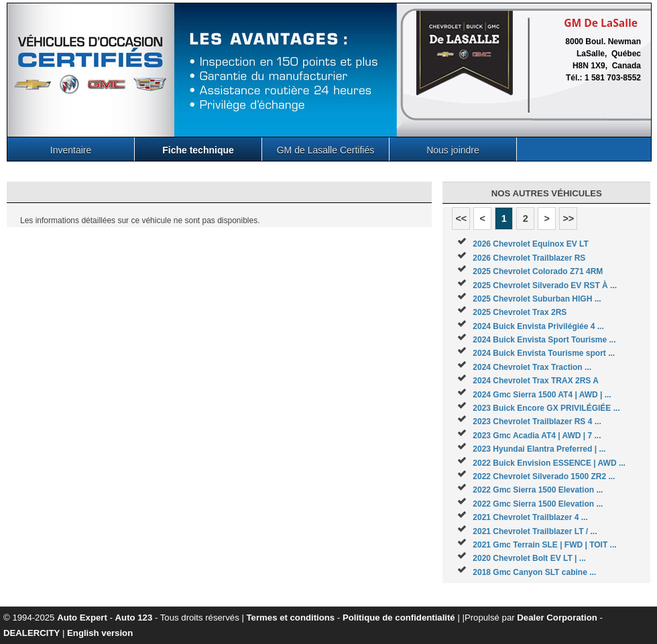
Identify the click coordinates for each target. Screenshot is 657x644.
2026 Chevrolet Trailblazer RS (529, 258)
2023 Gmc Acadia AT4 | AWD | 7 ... (537, 436)
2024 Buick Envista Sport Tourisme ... (544, 340)
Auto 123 (134, 618)
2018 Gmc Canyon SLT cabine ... (534, 572)
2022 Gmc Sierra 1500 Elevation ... (538, 490)
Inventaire (71, 150)
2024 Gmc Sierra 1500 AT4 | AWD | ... (542, 395)
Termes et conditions (291, 618)
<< (461, 218)
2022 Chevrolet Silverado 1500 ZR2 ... (544, 476)
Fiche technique (198, 150)
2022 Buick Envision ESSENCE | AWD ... (549, 463)
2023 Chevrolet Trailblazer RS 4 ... (537, 422)
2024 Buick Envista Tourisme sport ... (544, 353)
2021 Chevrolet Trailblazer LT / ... (535, 531)
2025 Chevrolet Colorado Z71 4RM (538, 271)
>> (568, 218)
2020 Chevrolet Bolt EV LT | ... (529, 558)
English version (100, 633)
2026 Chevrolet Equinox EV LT (531, 244)
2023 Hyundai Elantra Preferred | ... (539, 449)
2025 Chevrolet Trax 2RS (520, 312)
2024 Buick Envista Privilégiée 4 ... (538, 326)
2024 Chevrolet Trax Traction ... (532, 367)
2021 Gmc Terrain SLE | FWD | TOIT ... (544, 545)
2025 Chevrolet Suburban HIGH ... (537, 299)
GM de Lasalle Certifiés (326, 150)
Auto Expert (82, 618)
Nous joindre (453, 150)
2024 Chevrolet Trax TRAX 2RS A (536, 381)
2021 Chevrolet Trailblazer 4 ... (530, 517)
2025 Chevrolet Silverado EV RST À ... (545, 285)
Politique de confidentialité (399, 618)
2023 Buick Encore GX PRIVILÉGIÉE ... (546, 408)
